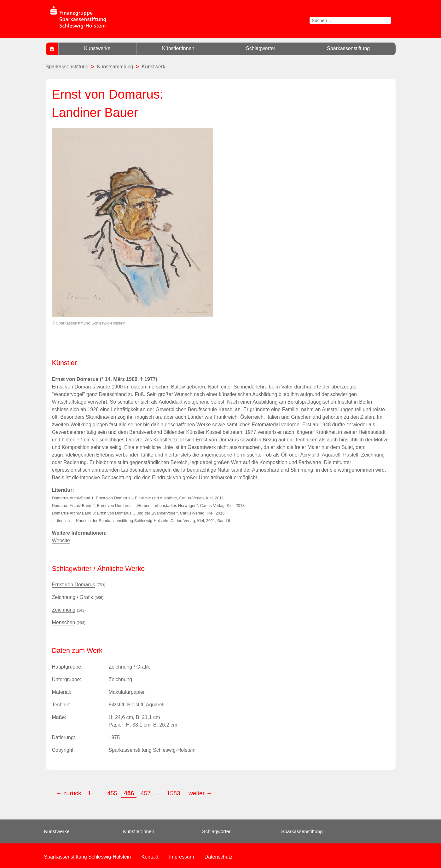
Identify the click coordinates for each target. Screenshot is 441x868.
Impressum (181, 857)
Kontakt (150, 857)
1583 (174, 793)
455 (112, 793)
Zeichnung (64, 610)
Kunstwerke (97, 48)
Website (61, 540)
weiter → (200, 793)
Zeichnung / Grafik (73, 597)
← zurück (69, 793)
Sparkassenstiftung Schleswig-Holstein (88, 857)
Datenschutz (219, 857)
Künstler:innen (178, 48)
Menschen (64, 622)
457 (146, 793)
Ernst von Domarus (74, 585)
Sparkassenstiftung (348, 48)
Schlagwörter (261, 48)
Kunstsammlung (115, 67)
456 (129, 793)
